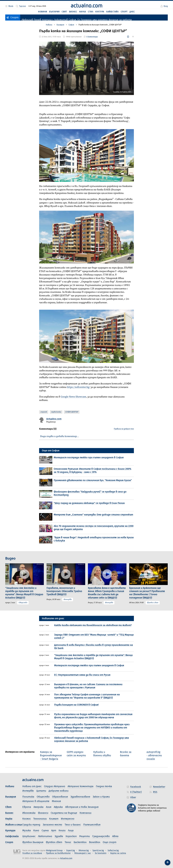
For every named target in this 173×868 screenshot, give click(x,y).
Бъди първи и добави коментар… (60, 436)
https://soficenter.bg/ (78, 387)
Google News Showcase (73, 397)
